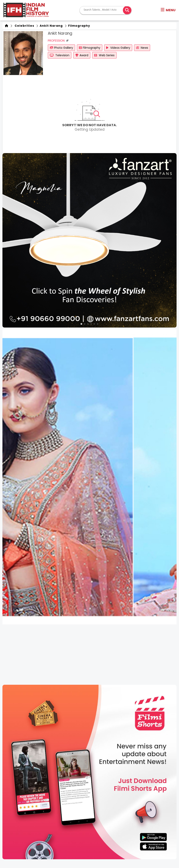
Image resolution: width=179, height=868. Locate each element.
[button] (168, 10)
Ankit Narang (51, 26)
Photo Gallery (61, 48)
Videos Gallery (118, 48)
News (142, 48)
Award (82, 55)
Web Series (104, 55)
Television (60, 55)
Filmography (79, 26)
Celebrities (24, 26)
